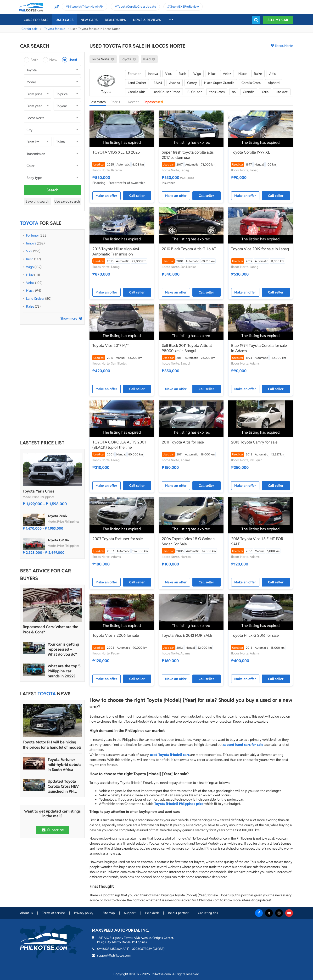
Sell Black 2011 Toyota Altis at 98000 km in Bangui (187, 348)
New (53, 60)
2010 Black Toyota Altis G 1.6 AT (189, 249)
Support (130, 913)
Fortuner (33, 235)
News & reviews (147, 20)
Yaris (265, 92)
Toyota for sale (55, 29)
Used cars (64, 20)
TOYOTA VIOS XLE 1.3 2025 (116, 152)
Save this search (37, 201)
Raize (30, 306)
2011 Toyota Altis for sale (183, 442)
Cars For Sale (36, 20)
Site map (109, 913)
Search (52, 190)
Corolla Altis (137, 92)
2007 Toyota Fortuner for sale (118, 539)
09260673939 (142, 949)
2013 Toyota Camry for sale (254, 442)
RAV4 (158, 83)
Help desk (152, 913)
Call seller (137, 196)
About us (26, 913)
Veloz (30, 283)
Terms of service (53, 913)
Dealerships (115, 20)
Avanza (175, 83)
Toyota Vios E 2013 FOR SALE (187, 635)
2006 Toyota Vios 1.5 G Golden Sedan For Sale (188, 541)
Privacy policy (84, 913)
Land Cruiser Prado (166, 92)
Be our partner (178, 913)
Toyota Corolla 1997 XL (251, 152)
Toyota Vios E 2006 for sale (116, 635)
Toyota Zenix (58, 516)
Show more (69, 318)
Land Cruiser (35, 299)
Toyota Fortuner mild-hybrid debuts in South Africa (64, 765)
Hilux (30, 275)
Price (117, 102)
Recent (134, 102)
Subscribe (52, 830)
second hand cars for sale (243, 745)
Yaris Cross (217, 92)
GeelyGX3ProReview (184, 7)
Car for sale (30, 29)
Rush (30, 259)
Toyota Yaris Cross (39, 491)
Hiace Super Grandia (219, 83)
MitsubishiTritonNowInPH (86, 7)
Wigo (30, 267)
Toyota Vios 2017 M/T (111, 346)
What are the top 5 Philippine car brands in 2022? (64, 671)
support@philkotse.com (114, 955)
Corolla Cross (251, 83)
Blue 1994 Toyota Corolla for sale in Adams (259, 348)
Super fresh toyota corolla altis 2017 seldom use (188, 155)
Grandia (249, 92)
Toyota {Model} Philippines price (179, 804)
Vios (29, 251)
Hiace (30, 291)
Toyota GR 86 (58, 540)
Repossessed (153, 102)
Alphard (274, 83)
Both (34, 60)
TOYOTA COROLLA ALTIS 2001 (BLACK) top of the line (119, 445)
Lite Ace (282, 92)
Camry (192, 83)
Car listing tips (208, 913)
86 (234, 92)
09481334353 (107, 949)
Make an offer (106, 196)
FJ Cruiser (195, 92)
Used (73, 60)
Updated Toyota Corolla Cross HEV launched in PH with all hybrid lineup (63, 786)
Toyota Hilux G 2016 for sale (255, 635)
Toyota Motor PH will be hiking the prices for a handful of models (52, 745)
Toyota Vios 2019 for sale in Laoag (260, 249)
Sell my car (278, 20)
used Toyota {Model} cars (170, 755)
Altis (272, 74)
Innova (31, 243)
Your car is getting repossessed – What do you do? (63, 649)
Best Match (98, 102)
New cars (89, 20)
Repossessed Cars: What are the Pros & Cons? (50, 629)
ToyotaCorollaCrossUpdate (137, 7)
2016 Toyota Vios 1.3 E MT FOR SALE (257, 541)
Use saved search (67, 201)
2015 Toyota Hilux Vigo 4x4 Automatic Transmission (116, 252)
